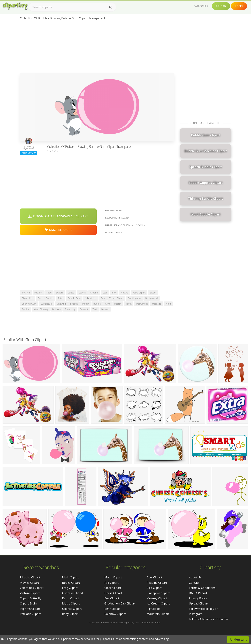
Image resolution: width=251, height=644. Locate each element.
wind (168, 304)
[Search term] (72, 7)
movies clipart (30, 583)
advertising (91, 298)
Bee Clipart (112, 598)
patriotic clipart (30, 614)
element (84, 309)
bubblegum (47, 304)
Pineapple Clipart (158, 593)
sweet (153, 293)
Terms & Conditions (202, 588)
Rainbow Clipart (115, 614)
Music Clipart (71, 603)
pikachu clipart (30, 577)
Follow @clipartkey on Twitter (209, 619)
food (49, 293)
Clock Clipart (113, 588)
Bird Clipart (154, 588)
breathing (70, 309)
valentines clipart (32, 588)
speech (74, 304)
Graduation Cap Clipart (120, 603)
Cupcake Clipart (73, 593)
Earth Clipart (71, 598)
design (118, 304)
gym (108, 304)
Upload (221, 6)
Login (239, 6)
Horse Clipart (113, 593)
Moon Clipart (113, 577)
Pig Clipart (153, 609)
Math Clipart (71, 577)
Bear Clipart (112, 609)
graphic (94, 293)
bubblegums (134, 298)
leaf (105, 293)
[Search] (111, 7)
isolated (26, 293)
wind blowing (41, 309)
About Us (195, 577)
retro (60, 298)
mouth (86, 304)
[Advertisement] (97, 48)
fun (103, 298)
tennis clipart (116, 298)
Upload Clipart (199, 603)
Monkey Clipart (157, 598)
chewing (61, 304)
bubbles (56, 309)
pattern (38, 293)
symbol (26, 309)
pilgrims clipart (30, 609)
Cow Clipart (154, 577)
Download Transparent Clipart (58, 216)
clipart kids (28, 298)
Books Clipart (71, 583)
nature (125, 293)
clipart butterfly (31, 598)
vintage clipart (30, 593)
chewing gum (29, 304)
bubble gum (74, 298)
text (95, 309)
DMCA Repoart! (58, 230)
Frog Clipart (70, 588)
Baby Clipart (70, 614)
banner (105, 309)
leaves (82, 293)
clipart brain (28, 603)
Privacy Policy (198, 598)
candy (71, 293)
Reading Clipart (157, 583)
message (157, 304)
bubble (97, 304)
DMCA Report (198, 593)
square (60, 293)
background (152, 298)
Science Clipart (72, 609)
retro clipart (139, 293)
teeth (129, 304)
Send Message (29, 153)
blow (114, 293)
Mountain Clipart (158, 614)
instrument (142, 304)
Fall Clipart (111, 583)
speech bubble (45, 298)
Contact (194, 583)
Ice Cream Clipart (158, 603)
